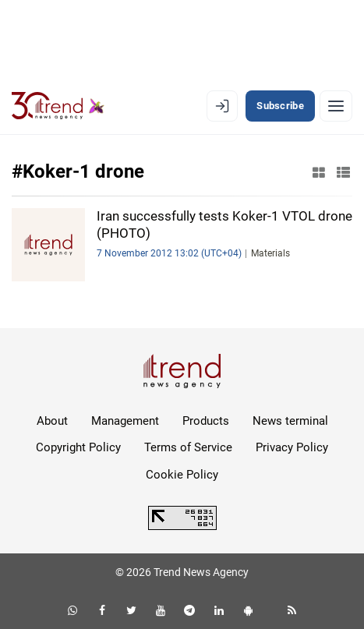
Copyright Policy (78, 447)
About (52, 421)
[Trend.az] (58, 106)
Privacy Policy (292, 447)
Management (125, 421)
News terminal (290, 421)
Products (206, 421)
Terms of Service (188, 447)
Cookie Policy (182, 475)
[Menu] (336, 106)
